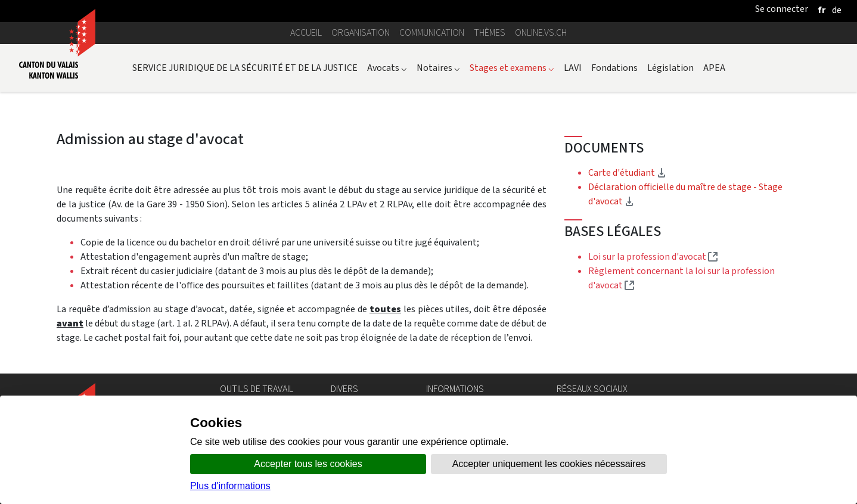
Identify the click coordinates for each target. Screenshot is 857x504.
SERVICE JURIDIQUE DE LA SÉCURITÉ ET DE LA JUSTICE (245, 68)
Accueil (306, 32)
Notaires (438, 68)
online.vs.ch (541, 32)
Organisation (361, 32)
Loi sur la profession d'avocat (653, 256)
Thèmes (490, 32)
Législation (670, 68)
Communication (432, 32)
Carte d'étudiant (627, 172)
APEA (714, 68)
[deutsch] (837, 10)
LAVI (573, 68)
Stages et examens (512, 68)
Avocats (387, 68)
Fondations (614, 68)
